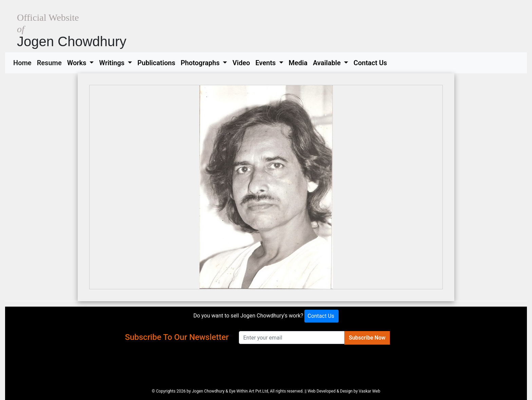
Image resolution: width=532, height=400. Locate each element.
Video (241, 63)
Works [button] (78, 63)
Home (24, 62)
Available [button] (328, 63)
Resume (51, 62)
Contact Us (370, 63)
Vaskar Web (369, 391)
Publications (156, 63)
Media (298, 63)
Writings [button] (112, 63)
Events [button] (267, 63)
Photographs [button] (201, 63)
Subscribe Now (367, 338)
